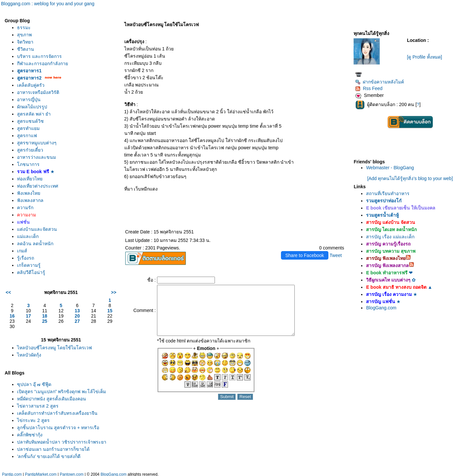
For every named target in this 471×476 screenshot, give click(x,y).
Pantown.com (72, 473)
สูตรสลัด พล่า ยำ (34, 114)
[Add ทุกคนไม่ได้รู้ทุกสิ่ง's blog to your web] (410, 178)
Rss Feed (369, 88)
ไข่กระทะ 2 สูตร (33, 420)
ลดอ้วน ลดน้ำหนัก (35, 244)
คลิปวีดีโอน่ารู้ (31, 272)
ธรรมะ (24, 27)
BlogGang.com (381, 308)
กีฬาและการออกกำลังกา (43, 64)
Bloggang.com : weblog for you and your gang (48, 4)
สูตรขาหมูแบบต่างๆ (37, 143)
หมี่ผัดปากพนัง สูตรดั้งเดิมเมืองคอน (52, 399)
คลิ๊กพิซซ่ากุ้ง (30, 435)
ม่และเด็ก (28, 236)
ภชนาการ (28, 164)
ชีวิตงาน (26, 49)
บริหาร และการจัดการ (39, 56)
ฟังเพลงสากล (30, 200)
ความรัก (25, 208)
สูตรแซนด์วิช (30, 121)
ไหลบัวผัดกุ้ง (29, 355)
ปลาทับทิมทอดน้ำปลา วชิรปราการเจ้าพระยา (62, 442)
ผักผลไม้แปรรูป (32, 107)
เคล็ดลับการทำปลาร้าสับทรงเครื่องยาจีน (57, 413)
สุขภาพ (24, 35)
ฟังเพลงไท (29, 193)
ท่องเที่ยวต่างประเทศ (38, 186)
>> (113, 292)
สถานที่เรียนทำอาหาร (388, 193)
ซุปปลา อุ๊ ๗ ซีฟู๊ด (34, 384)
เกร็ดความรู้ (29, 265)
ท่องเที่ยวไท (30, 179)
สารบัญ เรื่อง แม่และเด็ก (390, 237)
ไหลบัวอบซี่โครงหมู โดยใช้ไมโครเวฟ (54, 348)
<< (8, 292)
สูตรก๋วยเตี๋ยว (30, 150)
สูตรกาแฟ (27, 136)
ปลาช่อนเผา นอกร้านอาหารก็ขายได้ (53, 449)
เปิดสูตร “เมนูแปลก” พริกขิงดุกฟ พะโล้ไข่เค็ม (61, 392)
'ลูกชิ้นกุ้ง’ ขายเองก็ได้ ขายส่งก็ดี (49, 456)
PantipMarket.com (41, 473)
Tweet (336, 255)
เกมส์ (22, 251)
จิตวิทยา (25, 42)
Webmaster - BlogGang (390, 168)
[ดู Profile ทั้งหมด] (424, 57)
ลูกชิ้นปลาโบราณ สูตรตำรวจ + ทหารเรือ (58, 428)
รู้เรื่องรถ (26, 258)
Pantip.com (12, 473)
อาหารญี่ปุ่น (29, 100)
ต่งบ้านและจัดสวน (37, 229)
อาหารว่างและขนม (36, 157)
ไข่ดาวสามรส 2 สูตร (38, 406)
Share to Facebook (305, 255)
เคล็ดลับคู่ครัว (31, 85)
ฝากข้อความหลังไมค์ (380, 82)
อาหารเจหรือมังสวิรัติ (38, 92)
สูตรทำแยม (28, 128)
